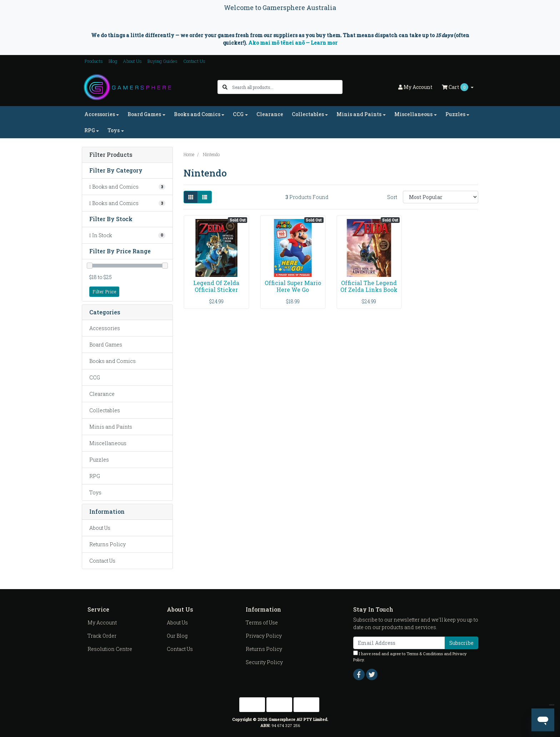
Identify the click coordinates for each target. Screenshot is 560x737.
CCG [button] (238, 114)
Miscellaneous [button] (413, 114)
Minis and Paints (111, 427)
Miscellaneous (108, 443)
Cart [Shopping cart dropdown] (456, 87)
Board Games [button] (144, 114)
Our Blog (177, 636)
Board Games (106, 345)
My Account (102, 623)
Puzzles (99, 460)
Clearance (270, 114)
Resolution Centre (110, 649)
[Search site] (225, 87)
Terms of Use (262, 623)
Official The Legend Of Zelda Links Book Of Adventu (369, 290)
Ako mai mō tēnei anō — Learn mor (293, 43)
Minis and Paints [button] (359, 114)
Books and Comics (112, 361)
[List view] (205, 197)
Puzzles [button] (455, 114)
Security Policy (264, 662)
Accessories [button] (100, 114)
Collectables (105, 410)
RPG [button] (90, 130)
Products (94, 61)
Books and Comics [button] (197, 114)
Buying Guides (162, 61)
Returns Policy (107, 544)
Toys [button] (114, 130)
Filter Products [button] (111, 155)
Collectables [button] (308, 114)
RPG (95, 476)
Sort (392, 197)
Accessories (105, 328)
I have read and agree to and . (410, 656)
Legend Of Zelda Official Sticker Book (216, 290)
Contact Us (194, 61)
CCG (95, 377)
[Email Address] (399, 643)
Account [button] (415, 87)
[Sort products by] (441, 197)
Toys (95, 492)
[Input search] (287, 87)
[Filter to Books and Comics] (127, 187)
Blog (113, 61)
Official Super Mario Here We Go (293, 286)
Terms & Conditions (425, 654)
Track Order (102, 636)
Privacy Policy (264, 636)
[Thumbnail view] (191, 197)
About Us (132, 61)
